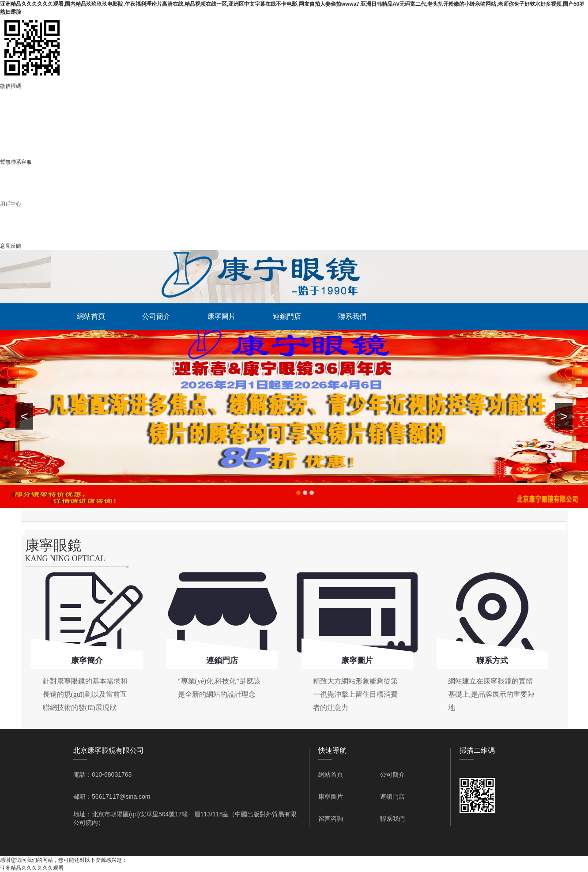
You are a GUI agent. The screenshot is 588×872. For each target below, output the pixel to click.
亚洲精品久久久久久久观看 (32, 868)
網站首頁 (91, 316)
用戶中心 (11, 204)
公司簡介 (156, 316)
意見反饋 (11, 246)
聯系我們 (352, 316)
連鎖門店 (287, 316)
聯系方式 (492, 661)
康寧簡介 (87, 661)
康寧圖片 (222, 316)
